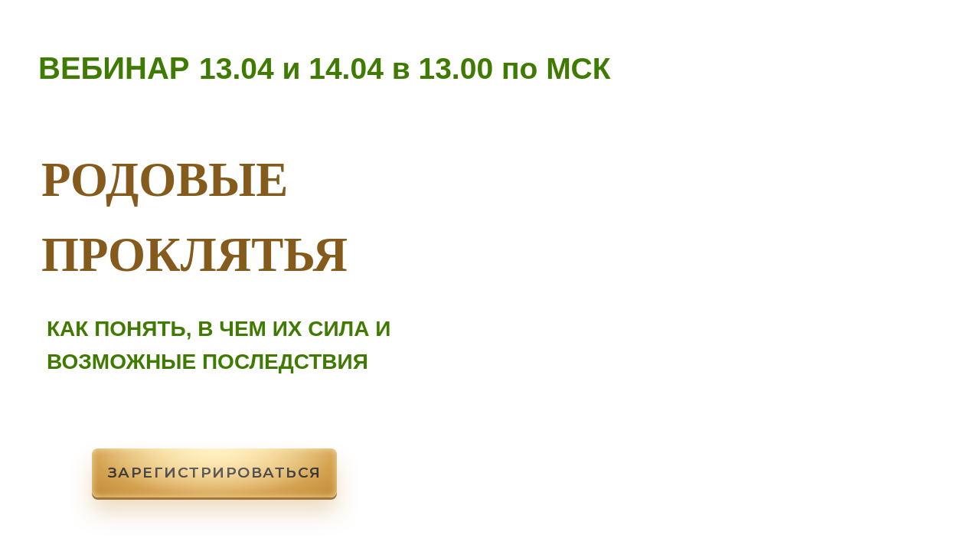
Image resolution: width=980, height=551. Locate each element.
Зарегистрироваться (215, 473)
